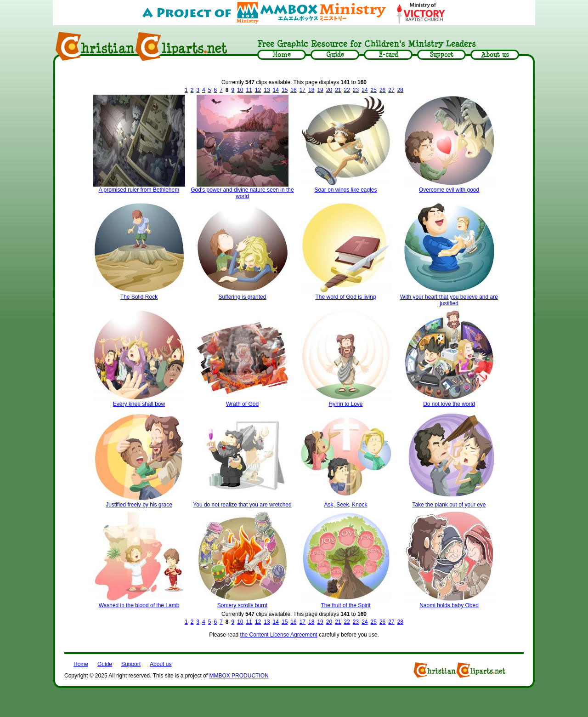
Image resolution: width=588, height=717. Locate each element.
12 (258, 90)
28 (400, 90)
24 (365, 90)
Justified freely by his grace (139, 505)
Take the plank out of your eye (449, 505)
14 (276, 90)
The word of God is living (345, 297)
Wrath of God (242, 404)
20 (329, 90)
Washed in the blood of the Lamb (139, 605)
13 (267, 90)
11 (249, 90)
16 (293, 90)
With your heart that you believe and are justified (449, 300)
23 (356, 90)
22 (347, 90)
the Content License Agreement (279, 635)
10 (240, 90)
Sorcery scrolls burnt (242, 605)
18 (311, 90)
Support (131, 664)
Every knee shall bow (139, 404)
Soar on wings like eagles (345, 190)
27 (391, 90)
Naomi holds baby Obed (449, 605)
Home (81, 664)
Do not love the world (449, 404)
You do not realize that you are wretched (242, 505)
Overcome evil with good (449, 190)
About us (161, 664)
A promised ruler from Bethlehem (139, 190)
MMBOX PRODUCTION (239, 676)
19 (320, 90)
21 (338, 90)
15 (285, 90)
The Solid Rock (139, 297)
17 (302, 90)
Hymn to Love (345, 404)
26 (382, 90)
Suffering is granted (243, 297)
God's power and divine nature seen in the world (242, 193)
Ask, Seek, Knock (345, 505)
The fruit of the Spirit (345, 605)
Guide (105, 664)
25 (374, 90)
